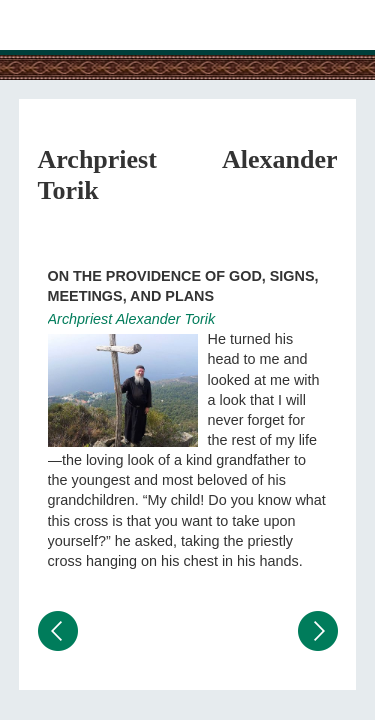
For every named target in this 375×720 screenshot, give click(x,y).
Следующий (318, 631)
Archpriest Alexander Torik (132, 319)
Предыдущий (58, 631)
